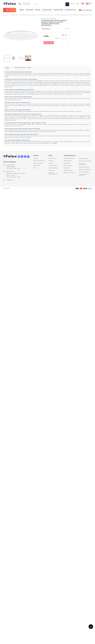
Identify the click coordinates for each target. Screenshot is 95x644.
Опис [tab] (7, 67)
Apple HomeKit (68, 160)
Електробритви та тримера (84, 174)
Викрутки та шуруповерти (83, 163)
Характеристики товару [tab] (23, 67)
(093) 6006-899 (26, 3)
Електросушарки (83, 158)
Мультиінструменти (84, 166)
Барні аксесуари (68, 170)
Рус (75, 4)
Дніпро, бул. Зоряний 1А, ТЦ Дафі (16, 173)
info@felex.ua (10, 179)
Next (38, 36)
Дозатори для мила (69, 172)
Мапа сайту (52, 170)
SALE (35, 167)
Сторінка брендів (53, 167)
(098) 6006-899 (26, 4)
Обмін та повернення (39, 160)
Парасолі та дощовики (85, 169)
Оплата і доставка (38, 163)
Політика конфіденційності (53, 173)
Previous (4, 36)
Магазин (51, 163)
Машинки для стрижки (85, 160)
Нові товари (37, 165)
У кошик (49, 43)
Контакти (51, 160)
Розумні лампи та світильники (49, 19)
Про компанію (52, 158)
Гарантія (36, 158)
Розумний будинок (69, 158)
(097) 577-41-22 (11, 175)
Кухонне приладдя (84, 171)
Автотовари (67, 163)
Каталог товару (53, 165)
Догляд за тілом (68, 165)
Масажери (67, 167)
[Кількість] (64, 38)
